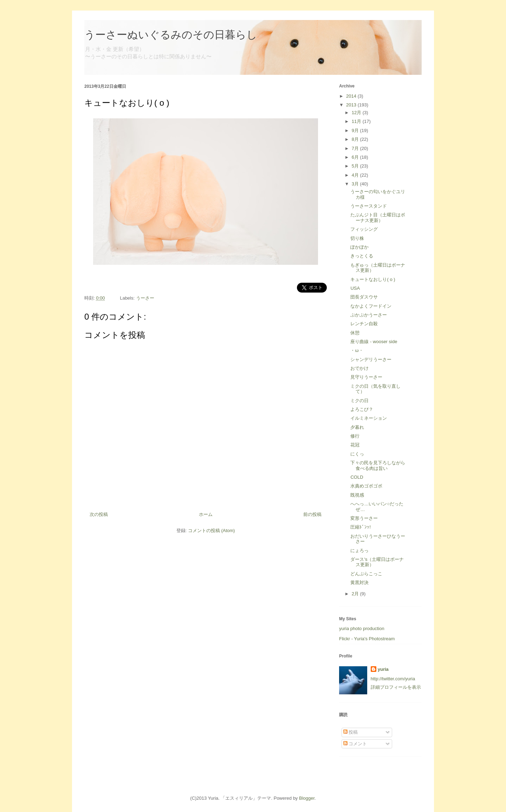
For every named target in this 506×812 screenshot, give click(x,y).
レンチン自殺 (364, 324)
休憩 (355, 333)
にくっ (357, 454)
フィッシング (364, 229)
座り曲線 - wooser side (374, 342)
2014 (352, 96)
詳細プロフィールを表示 (396, 687)
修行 (355, 436)
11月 (357, 121)
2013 (352, 105)
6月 (356, 157)
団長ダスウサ (364, 297)
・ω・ (357, 350)
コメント (355, 744)
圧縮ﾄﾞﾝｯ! (361, 527)
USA (355, 288)
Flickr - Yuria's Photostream (367, 639)
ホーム (206, 514)
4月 (356, 175)
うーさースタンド (369, 206)
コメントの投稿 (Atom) (212, 531)
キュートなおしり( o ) (373, 279)
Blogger (307, 798)
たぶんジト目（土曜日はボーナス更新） (378, 218)
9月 (356, 130)
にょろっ (359, 551)
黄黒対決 (359, 582)
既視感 (357, 495)
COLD (357, 477)
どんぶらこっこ (366, 574)
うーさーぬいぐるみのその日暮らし (171, 35)
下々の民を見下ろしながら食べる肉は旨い (378, 466)
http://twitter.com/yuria (393, 679)
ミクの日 (359, 401)
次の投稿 (99, 514)
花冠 (355, 445)
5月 (356, 166)
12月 (357, 113)
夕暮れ (357, 427)
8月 (356, 139)
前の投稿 (312, 514)
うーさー (145, 298)
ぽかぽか (359, 247)
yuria (383, 669)
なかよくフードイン (371, 306)
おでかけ (359, 368)
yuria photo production (362, 628)
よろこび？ (362, 409)
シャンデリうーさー (371, 359)
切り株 (357, 238)
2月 (356, 594)
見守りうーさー (366, 377)
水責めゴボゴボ (366, 486)
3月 (356, 184)
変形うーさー (364, 518)
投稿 (351, 732)
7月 (356, 148)
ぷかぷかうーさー (369, 315)
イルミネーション (369, 418)
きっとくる (362, 256)
